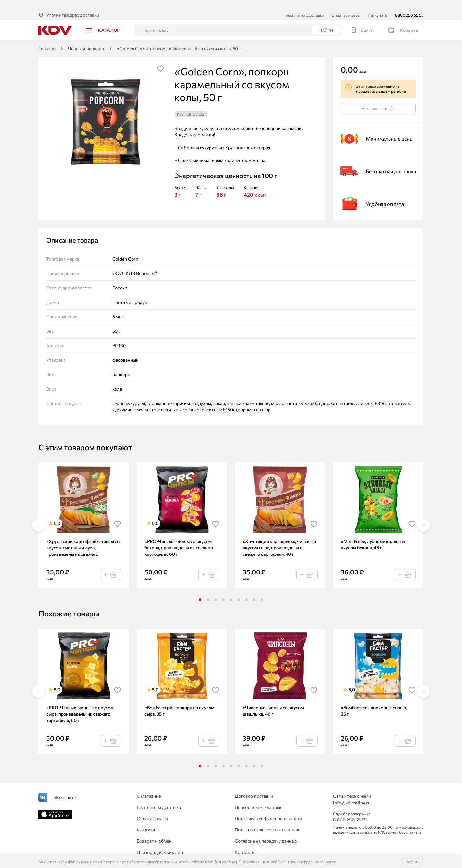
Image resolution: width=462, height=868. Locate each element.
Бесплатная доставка (305, 5)
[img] (160, 58)
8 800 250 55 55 (409, 5)
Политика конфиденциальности (269, 808)
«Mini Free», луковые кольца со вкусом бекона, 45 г (374, 534)
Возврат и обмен (154, 831)
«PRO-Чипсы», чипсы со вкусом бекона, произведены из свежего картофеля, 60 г (179, 537)
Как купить (377, 5)
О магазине (149, 786)
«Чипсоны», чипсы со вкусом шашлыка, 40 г (273, 700)
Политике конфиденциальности (307, 862)
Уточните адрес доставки (73, 5)
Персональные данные (259, 797)
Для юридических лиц (160, 842)
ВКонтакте (64, 787)
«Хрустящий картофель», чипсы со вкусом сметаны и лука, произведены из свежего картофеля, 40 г (83, 538)
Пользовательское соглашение (268, 819)
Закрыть (413, 862)
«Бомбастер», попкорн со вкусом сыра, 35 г (179, 700)
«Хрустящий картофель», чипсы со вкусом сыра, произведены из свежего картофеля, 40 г (279, 537)
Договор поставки (254, 786)
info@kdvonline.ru (352, 792)
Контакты (245, 842)
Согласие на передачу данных (266, 831)
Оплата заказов (346, 5)
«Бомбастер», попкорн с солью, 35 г (374, 700)
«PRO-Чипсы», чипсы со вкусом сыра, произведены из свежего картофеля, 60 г (80, 704)
